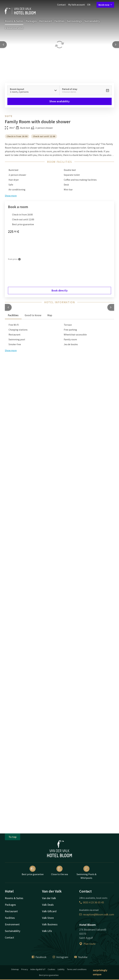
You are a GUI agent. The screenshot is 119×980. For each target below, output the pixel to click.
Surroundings (74, 21)
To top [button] (13, 837)
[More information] (19, 259)
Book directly (60, 290)
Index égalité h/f (38, 969)
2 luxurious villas (14, 28)
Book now (105, 5)
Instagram (60, 957)
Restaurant (46, 21)
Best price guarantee (33, 871)
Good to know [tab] (33, 315)
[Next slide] (116, 45)
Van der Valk (49, 898)
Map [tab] (50, 315)
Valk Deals (48, 905)
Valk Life (47, 931)
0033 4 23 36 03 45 (92, 902)
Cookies (51, 969)
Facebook (39, 957)
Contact (61, 5)
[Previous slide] (3, 45)
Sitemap (15, 969)
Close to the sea (60, 871)
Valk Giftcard (49, 911)
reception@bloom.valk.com (97, 914)
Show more (11, 350)
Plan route (87, 944)
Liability (61, 969)
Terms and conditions (77, 969)
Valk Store (48, 918)
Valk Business (50, 924)
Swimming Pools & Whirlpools (86, 873)
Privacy (25, 969)
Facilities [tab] (13, 315)
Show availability (60, 101)
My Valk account (77, 5)
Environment (12, 924)
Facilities (59, 21)
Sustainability (92, 21)
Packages (31, 21)
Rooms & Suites (14, 21)
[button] (8, 307)
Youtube (81, 957)
